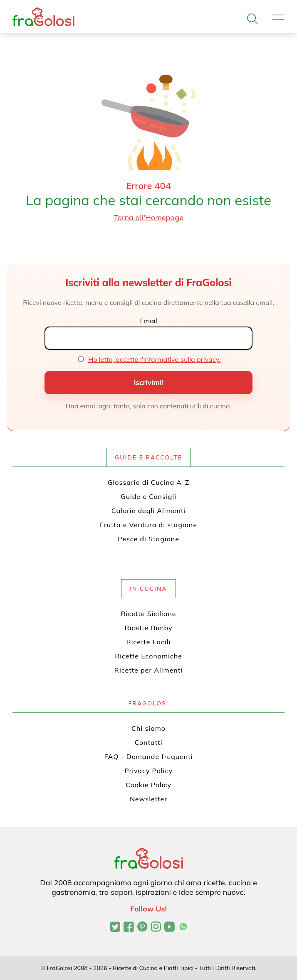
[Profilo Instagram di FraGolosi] (156, 928)
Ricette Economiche (148, 656)
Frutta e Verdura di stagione (148, 525)
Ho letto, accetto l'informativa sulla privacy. (154, 359)
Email (148, 321)
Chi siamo (148, 728)
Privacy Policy (148, 771)
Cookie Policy (148, 785)
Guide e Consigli (148, 496)
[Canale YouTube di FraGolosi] (170, 928)
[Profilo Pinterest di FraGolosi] (142, 928)
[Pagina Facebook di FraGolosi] (129, 928)
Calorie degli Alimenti (148, 511)
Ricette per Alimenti (148, 670)
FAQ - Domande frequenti (149, 756)
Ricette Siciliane (149, 614)
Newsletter (148, 799)
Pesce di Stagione (148, 539)
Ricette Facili (149, 642)
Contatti (149, 742)
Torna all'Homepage (148, 217)
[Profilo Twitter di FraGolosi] (115, 928)
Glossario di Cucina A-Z (148, 482)
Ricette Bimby (149, 628)
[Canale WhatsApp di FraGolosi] (183, 928)
